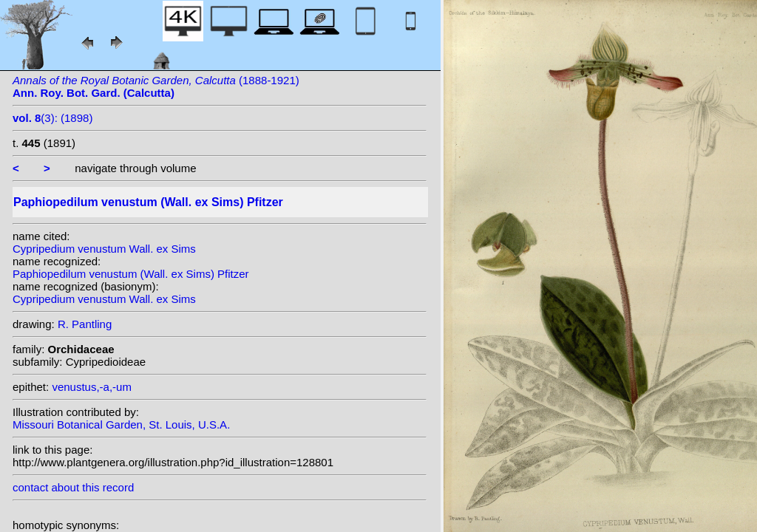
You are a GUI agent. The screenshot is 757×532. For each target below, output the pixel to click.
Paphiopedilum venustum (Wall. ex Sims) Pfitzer (131, 274)
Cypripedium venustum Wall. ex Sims (104, 249)
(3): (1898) (52, 118)
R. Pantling (85, 324)
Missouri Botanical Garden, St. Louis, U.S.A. (121, 424)
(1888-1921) (156, 86)
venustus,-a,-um (92, 387)
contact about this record (73, 487)
